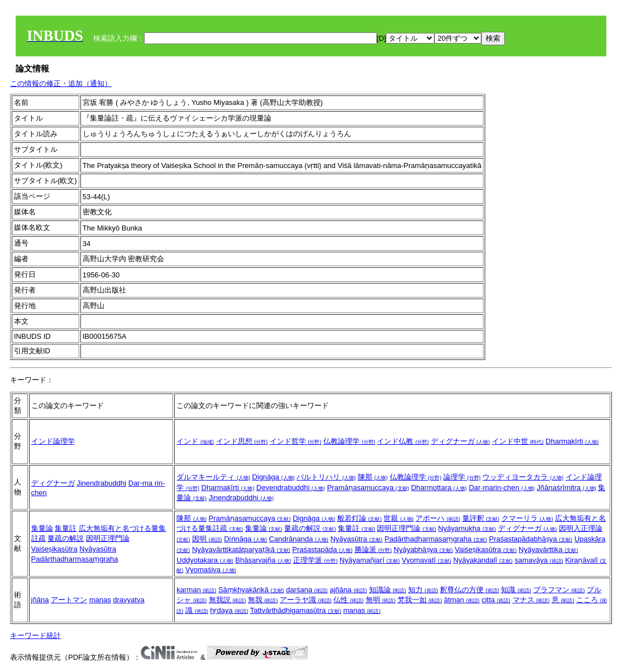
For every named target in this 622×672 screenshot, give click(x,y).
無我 (263, 600)
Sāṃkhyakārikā (251, 590)
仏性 (348, 600)
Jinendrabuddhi (101, 483)
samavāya (539, 560)
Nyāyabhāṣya (423, 549)
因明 (207, 539)
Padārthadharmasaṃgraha (75, 559)
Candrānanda (299, 539)
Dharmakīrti (572, 441)
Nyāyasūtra (98, 549)
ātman (462, 600)
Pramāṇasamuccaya (368, 488)
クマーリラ (527, 518)
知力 (423, 590)
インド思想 (242, 441)
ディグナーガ (461, 441)
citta (496, 600)
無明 (381, 600)
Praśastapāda (322, 549)
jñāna (40, 600)
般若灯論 (360, 518)
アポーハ (438, 518)
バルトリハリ (326, 477)
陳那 (373, 477)
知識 (516, 590)
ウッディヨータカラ (523, 477)
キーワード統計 (35, 635)
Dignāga (274, 477)
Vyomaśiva (211, 570)
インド (195, 441)
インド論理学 (53, 441)
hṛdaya (229, 610)
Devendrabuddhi (291, 488)
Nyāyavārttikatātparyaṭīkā (241, 549)
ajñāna (348, 590)
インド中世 (518, 441)
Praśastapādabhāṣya (531, 539)
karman (196, 590)
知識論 (388, 590)
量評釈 (481, 518)
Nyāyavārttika (548, 549)
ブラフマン (559, 590)
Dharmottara (439, 488)
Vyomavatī (427, 560)
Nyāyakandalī (483, 560)
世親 (399, 518)
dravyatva (128, 600)
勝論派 (373, 549)
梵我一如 (420, 600)
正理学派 (315, 560)
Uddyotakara (205, 560)
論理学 (462, 477)
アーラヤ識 (306, 600)
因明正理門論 (108, 538)
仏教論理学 (349, 441)
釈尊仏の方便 (470, 590)
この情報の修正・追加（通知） (61, 83)
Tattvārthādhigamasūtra (296, 610)
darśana (307, 590)
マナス (531, 600)
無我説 (228, 600)
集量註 (66, 528)
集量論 (42, 528)
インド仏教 (403, 441)
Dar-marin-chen (502, 488)
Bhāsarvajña (263, 560)
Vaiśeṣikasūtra (54, 549)
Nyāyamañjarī (370, 560)
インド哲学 (296, 441)
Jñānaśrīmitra (566, 488)
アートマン (69, 600)
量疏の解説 (66, 538)
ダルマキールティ (213, 477)
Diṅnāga (245, 539)
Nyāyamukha (467, 528)
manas (100, 600)
